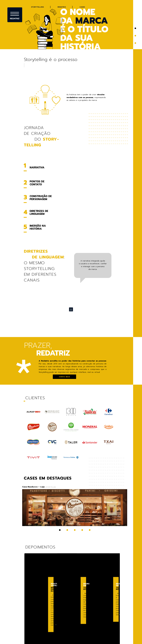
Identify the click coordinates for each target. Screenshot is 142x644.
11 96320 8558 (102, 626)
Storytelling (37, 7)
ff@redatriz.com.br (105, 624)
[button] (135, 28)
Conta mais (64, 377)
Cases (82, 7)
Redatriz (62, 7)
